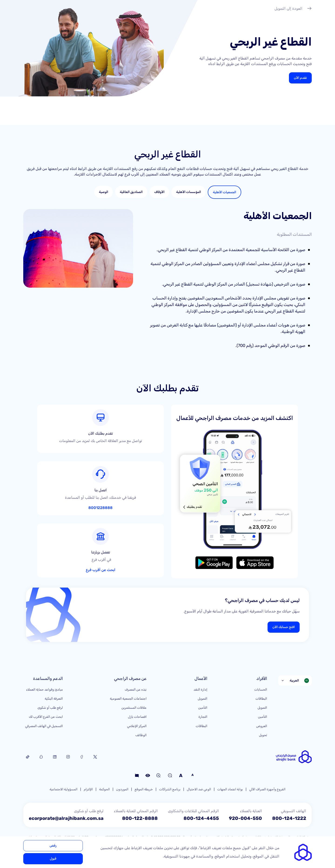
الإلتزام (88, 789)
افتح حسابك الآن (284, 627)
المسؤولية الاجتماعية (64, 789)
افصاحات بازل (137, 717)
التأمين (263, 717)
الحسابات (261, 690)
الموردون (122, 789)
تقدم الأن (300, 78)
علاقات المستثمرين (134, 708)
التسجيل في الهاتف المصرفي (44, 726)
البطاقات (261, 699)
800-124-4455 (201, 818)
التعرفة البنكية (54, 699)
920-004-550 (245, 818)
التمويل (262, 708)
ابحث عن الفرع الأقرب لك (46, 717)
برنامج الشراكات (170, 789)
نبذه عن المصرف (136, 690)
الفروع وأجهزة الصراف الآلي (267, 789)
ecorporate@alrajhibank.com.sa (66, 818)
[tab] (224, 192)
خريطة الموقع (144, 789)
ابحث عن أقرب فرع (101, 570)
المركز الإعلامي (137, 726)
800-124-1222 (289, 818)
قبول (53, 859)
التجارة (203, 717)
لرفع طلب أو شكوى (50, 708)
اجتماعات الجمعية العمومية (128, 699)
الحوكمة (104, 789)
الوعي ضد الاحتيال (199, 789)
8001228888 (100, 508)
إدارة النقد (200, 690)
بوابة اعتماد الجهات (230, 789)
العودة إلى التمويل (293, 9)
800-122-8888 (140, 818)
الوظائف (141, 735)
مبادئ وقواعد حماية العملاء (44, 690)
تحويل (263, 735)
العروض (262, 726)
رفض (53, 846)
